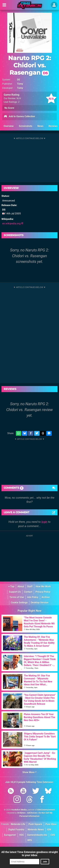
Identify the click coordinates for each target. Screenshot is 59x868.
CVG (53, 835)
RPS (30, 840)
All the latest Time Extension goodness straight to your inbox (30, 854)
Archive (46, 597)
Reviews (53, 126)
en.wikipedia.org (13, 223)
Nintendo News (36, 830)
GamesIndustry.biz (37, 835)
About (21, 586)
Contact (28, 592)
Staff (30, 586)
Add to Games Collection (19, 117)
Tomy (20, 84)
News (40, 126)
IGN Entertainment (46, 810)
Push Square (35, 824)
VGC (22, 835)
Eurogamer (10, 835)
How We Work (43, 586)
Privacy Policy (43, 592)
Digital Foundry (16, 830)
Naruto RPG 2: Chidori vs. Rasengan (30, 65)
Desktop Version (40, 603)
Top (11, 586)
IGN (49, 830)
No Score (9, 108)
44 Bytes (21, 813)
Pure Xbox (51, 824)
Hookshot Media (19, 810)
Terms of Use (17, 597)
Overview (9, 126)
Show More (29, 772)
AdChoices (32, 813)
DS (19, 80)
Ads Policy (33, 597)
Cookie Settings (19, 603)
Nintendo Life (18, 824)
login (44, 522)
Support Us (15, 592)
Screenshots (26, 126)
